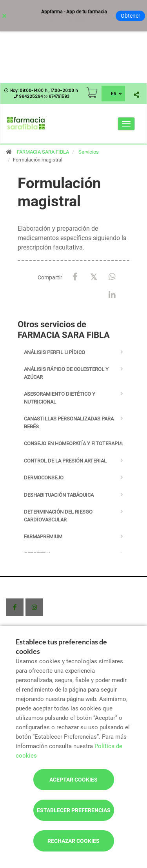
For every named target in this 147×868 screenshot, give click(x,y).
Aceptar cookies (73, 780)
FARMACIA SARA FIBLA (43, 152)
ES (113, 93)
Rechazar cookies (73, 841)
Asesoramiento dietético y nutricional (60, 398)
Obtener (131, 16)
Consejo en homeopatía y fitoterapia (73, 443)
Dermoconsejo (44, 478)
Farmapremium (43, 537)
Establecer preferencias (74, 810)
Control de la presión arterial (65, 461)
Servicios (89, 152)
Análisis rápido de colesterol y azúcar (66, 373)
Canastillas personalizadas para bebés (69, 423)
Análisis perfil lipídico (54, 352)
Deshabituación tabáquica (59, 495)
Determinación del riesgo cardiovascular (58, 516)
